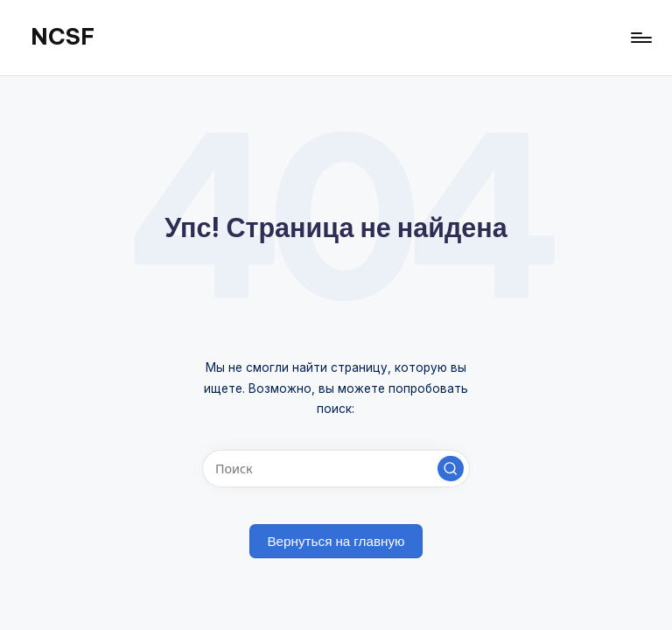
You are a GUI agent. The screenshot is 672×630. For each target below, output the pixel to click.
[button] (451, 469)
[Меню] (640, 38)
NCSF (63, 37)
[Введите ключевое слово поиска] (336, 469)
